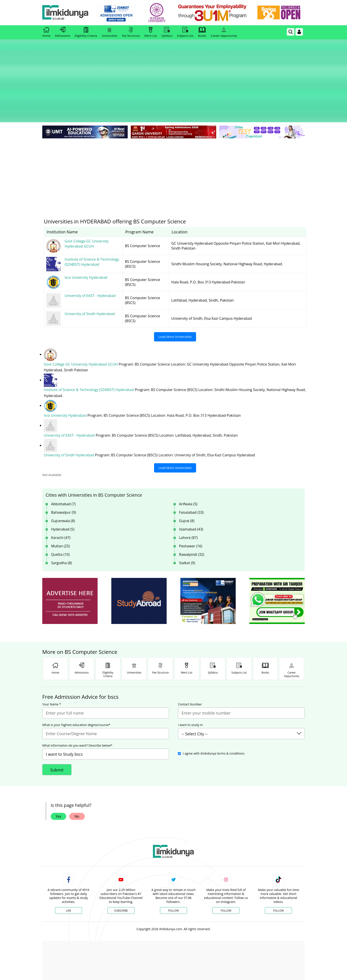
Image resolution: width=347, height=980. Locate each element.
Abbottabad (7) (63, 472)
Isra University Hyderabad (66, 384)
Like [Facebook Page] (69, 879)
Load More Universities (175, 306)
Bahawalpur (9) (64, 481)
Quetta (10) (60, 523)
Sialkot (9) (187, 531)
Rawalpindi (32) (192, 523)
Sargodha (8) (62, 531)
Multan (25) (61, 514)
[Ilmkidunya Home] (67, 13)
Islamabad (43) (191, 498)
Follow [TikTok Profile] (278, 879)
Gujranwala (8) (63, 489)
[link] (117, 13)
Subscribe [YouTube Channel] (121, 879)
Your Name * (52, 673)
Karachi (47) (61, 506)
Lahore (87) (188, 506)
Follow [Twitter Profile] (173, 879)
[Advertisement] (173, 142)
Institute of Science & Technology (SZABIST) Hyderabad (89, 359)
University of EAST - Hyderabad (70, 404)
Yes (58, 785)
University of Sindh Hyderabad (69, 424)
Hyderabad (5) (63, 498)
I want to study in (190, 693)
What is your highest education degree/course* (76, 693)
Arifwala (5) (188, 472)
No (77, 785)
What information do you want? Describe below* (77, 714)
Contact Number (190, 673)
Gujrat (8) (187, 489)
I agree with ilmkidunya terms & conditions (214, 722)
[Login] (299, 32)
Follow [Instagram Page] (226, 879)
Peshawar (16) (191, 514)
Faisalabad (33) (191, 481)
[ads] (70, 569)
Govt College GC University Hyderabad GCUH (81, 333)
